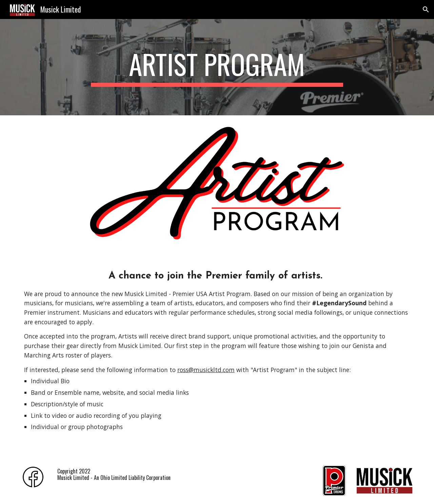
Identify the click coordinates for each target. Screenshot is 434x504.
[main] (217, 67)
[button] (426, 9)
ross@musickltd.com (206, 370)
